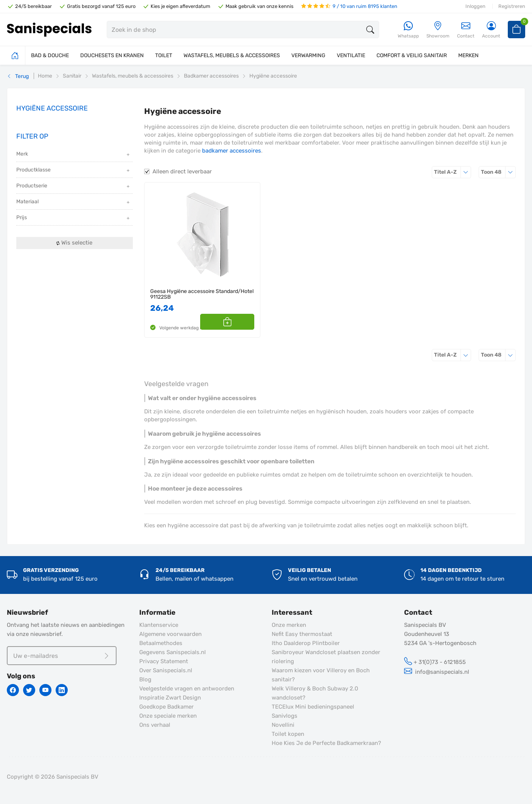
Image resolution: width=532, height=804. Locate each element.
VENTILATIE (351, 55)
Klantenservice (159, 625)
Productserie (74, 186)
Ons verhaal (155, 725)
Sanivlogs (285, 716)
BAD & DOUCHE (50, 55)
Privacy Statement (164, 661)
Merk (74, 155)
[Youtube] (45, 690)
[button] (246, 322)
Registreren (512, 6)
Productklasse (74, 171)
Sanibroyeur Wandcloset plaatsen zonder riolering (326, 657)
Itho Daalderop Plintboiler (306, 643)
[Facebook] (13, 690)
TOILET (164, 55)
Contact (466, 30)
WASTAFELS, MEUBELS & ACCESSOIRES (232, 55)
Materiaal (74, 202)
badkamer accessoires (232, 151)
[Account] (491, 30)
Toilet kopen (288, 734)
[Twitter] (29, 690)
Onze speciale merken (168, 716)
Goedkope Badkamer (166, 707)
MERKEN (468, 55)
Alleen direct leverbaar (182, 171)
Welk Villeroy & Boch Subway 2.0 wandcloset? (315, 693)
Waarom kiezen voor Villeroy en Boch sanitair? (321, 675)
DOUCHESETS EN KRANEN (112, 55)
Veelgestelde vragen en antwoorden (187, 689)
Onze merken (289, 625)
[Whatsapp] (408, 30)
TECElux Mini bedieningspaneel (313, 707)
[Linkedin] (62, 690)
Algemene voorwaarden (170, 634)
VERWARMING (308, 55)
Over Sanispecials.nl (166, 670)
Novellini (283, 725)
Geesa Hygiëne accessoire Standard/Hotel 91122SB (202, 294)
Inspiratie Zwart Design (170, 698)
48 (498, 172)
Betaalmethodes (161, 643)
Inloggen (475, 6)
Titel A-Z (453, 172)
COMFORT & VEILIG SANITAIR (412, 55)
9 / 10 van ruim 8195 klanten (349, 6)
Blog (145, 679)
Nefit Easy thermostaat (302, 634)
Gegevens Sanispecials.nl (173, 652)
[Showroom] (438, 30)
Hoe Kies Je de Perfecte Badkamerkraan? (326, 743)
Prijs (74, 218)
